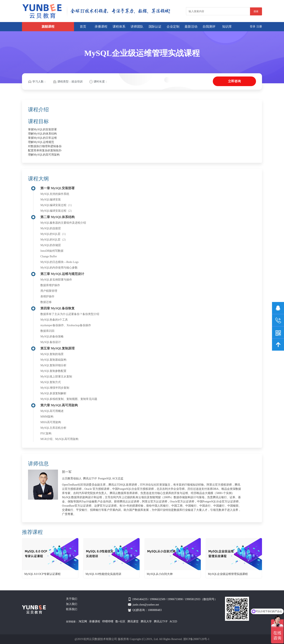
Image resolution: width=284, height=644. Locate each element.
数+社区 (120, 621)
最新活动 (191, 27)
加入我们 (72, 604)
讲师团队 (137, 27)
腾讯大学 (146, 621)
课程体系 (119, 27)
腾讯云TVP (161, 621)
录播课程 (101, 27)
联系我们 (72, 609)
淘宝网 (83, 621)
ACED (173, 621)
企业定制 (173, 27)
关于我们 (72, 599)
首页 (83, 27)
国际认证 (155, 27)
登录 (253, 27)
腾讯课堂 (133, 621)
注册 (259, 27)
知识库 (227, 27)
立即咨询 (234, 81)
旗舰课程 (48, 27)
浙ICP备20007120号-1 (196, 639)
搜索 (256, 11)
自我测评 (209, 27)
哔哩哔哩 (108, 621)
